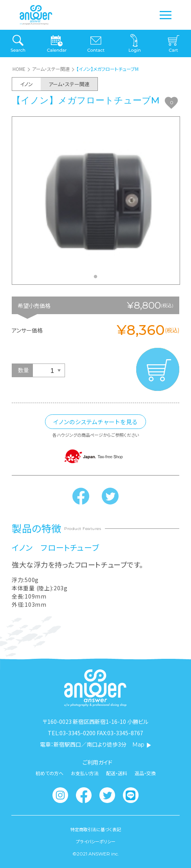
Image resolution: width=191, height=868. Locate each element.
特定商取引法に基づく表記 (96, 829)
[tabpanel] (96, 201)
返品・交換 (145, 773)
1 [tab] (97, 279)
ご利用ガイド (97, 762)
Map (142, 745)
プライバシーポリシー (96, 842)
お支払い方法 (85, 773)
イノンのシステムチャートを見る (95, 422)
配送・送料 (117, 773)
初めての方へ (50, 773)
